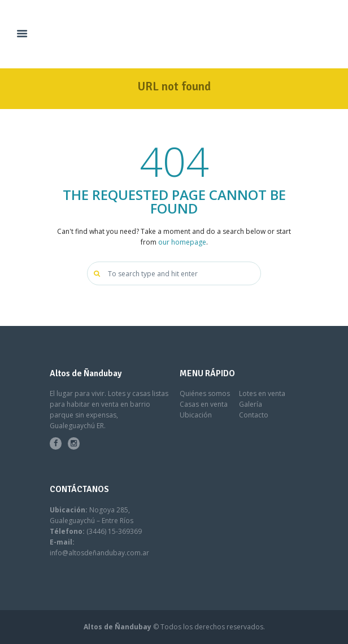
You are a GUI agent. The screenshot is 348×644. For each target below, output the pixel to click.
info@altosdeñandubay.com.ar (99, 553)
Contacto (254, 415)
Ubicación (196, 415)
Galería (251, 404)
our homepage (182, 242)
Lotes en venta (262, 393)
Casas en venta (204, 404)
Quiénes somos (205, 393)
